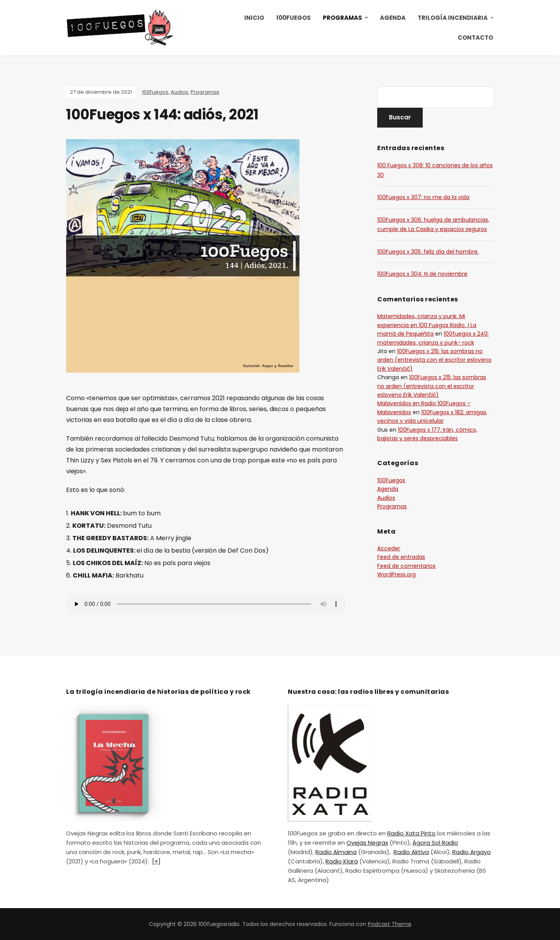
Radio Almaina (336, 852)
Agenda (393, 18)
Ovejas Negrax (367, 843)
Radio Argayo (472, 852)
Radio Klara (342, 861)
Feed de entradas (401, 557)
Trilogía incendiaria (453, 18)
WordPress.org (396, 574)
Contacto (475, 38)
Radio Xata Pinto (411, 833)
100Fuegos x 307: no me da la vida (423, 197)
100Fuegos (293, 18)
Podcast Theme (390, 924)
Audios (179, 92)
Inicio (254, 18)
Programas (342, 18)
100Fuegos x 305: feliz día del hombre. (428, 252)
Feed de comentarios (406, 566)
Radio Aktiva (411, 852)
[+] (156, 861)
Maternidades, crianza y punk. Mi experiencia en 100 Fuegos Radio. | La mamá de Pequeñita (427, 325)
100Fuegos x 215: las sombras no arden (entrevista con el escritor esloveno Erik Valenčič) (434, 360)
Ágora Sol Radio (435, 843)
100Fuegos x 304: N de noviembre (422, 274)
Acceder (389, 548)
